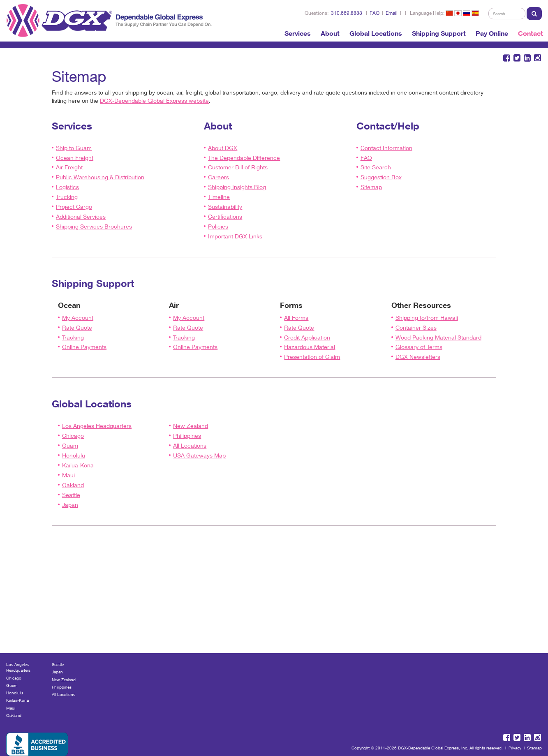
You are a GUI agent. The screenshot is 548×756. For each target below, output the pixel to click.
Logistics (67, 187)
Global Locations (376, 33)
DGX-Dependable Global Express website (154, 101)
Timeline (219, 197)
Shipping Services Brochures (94, 226)
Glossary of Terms (419, 347)
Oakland (73, 485)
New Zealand (191, 426)
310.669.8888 (347, 13)
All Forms (296, 318)
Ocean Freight (75, 158)
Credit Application (307, 337)
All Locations (190, 445)
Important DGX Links (235, 236)
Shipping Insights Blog (237, 187)
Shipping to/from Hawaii (427, 318)
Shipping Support (439, 33)
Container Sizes (416, 327)
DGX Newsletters (418, 357)
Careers (219, 177)
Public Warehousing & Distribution (100, 177)
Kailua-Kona (78, 465)
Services (298, 33)
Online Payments (84, 347)
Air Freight (69, 167)
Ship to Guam (74, 148)
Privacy (515, 748)
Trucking (67, 197)
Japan (70, 505)
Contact (531, 33)
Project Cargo (74, 207)
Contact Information (386, 148)
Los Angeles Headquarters (97, 426)
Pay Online (492, 33)
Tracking (73, 337)
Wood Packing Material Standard (438, 337)
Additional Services (81, 216)
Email (392, 13)
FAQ (375, 13)
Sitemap (371, 187)
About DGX (223, 148)
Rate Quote (77, 327)
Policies (218, 226)
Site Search (376, 167)
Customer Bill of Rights (238, 167)
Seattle (71, 495)
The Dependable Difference (244, 158)
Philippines (187, 436)
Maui (68, 475)
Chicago (73, 436)
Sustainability (225, 207)
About (330, 33)
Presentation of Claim (312, 357)
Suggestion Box (381, 177)
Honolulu (74, 455)
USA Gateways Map (199, 455)
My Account (78, 318)
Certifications (225, 216)
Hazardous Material (310, 347)
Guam (70, 445)
